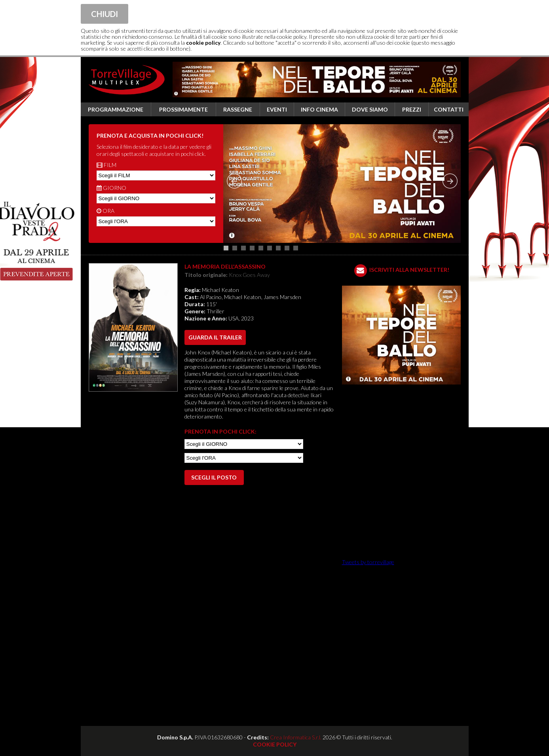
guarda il (215, 337)
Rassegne (238, 109)
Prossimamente (183, 109)
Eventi (277, 109)
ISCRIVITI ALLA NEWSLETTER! (409, 270)
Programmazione (116, 109)
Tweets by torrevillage (368, 562)
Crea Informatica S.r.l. (296, 737)
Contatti (449, 109)
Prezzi (412, 109)
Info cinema (319, 109)
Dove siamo (370, 109)
